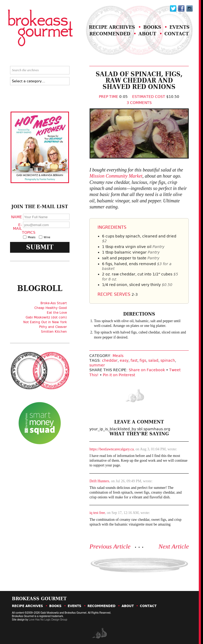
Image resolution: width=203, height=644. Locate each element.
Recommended (110, 34)
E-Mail (17, 226)
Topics (28, 232)
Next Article (174, 546)
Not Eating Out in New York (45, 322)
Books (152, 27)
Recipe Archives (112, 27)
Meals (118, 356)
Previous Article (110, 546)
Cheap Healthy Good (51, 308)
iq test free (97, 513)
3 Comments (139, 103)
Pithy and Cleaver (53, 327)
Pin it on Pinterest (119, 375)
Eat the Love (57, 313)
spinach (168, 360)
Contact (177, 34)
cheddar (110, 360)
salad (153, 360)
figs (143, 360)
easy (124, 360)
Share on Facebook (147, 370)
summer (97, 365)
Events (179, 27)
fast (134, 360)
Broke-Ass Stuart (54, 303)
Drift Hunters (99, 481)
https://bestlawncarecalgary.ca (112, 449)
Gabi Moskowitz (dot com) (46, 317)
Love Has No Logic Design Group (48, 620)
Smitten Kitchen (54, 332)
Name (17, 217)
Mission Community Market (116, 176)
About (147, 34)
